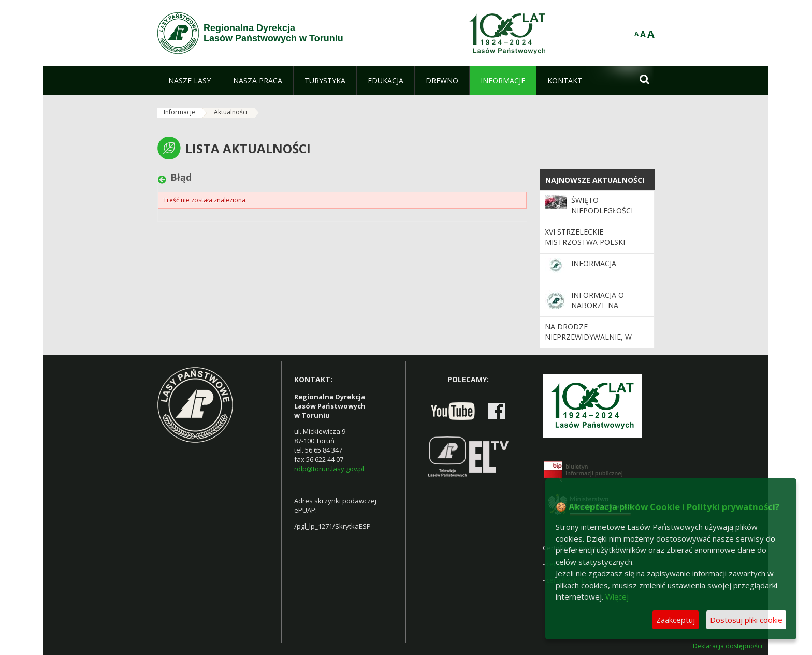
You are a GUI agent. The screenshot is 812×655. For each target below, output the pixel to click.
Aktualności (231, 112)
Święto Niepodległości (602, 205)
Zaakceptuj (676, 620)
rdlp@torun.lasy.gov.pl (329, 469)
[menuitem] (190, 81)
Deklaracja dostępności (728, 646)
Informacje (179, 112)
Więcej (617, 596)
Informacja (594, 263)
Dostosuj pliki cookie (746, 620)
